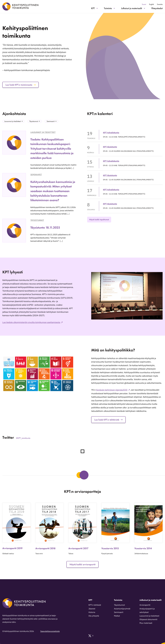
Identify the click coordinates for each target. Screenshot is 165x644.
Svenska (160, 4)
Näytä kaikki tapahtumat (99, 220)
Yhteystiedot (157, 8)
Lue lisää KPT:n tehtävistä (108, 420)
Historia (92, 612)
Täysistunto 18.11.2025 (45, 228)
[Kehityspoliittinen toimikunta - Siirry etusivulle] (20, 6)
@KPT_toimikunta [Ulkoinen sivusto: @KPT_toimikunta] (23, 438)
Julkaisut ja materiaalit (132, 8)
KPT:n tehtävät (95, 605)
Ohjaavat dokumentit (148, 619)
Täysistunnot (37, 220)
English (151, 4)
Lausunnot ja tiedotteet (43, 132)
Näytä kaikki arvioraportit (82, 564)
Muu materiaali (146, 623)
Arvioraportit (145, 605)
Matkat (117, 616)
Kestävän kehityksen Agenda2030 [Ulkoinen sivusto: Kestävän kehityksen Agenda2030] (112, 390)
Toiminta (108, 8)
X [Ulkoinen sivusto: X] (91, 636)
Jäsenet (92, 609)
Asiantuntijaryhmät (122, 609)
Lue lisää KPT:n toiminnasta (21, 85)
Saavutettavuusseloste (50, 631)
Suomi (144, 4)
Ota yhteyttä (94, 616)
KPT (93, 8)
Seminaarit (36, 175)
